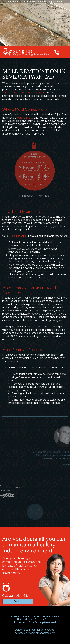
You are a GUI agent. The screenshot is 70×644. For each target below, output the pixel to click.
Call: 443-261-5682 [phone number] (15, 596)
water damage (25, 118)
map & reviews (47, 622)
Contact (18, 601)
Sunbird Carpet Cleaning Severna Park (24, 93)
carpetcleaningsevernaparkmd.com (35, 633)
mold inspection (18, 236)
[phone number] (57, 52)
